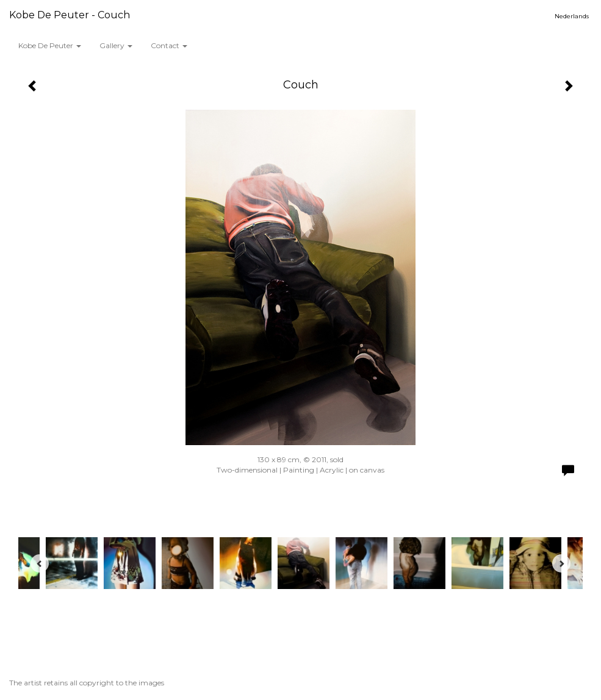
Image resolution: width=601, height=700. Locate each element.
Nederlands (572, 16)
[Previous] (40, 563)
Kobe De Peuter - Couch (70, 15)
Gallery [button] (116, 45)
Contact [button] (169, 45)
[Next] (561, 563)
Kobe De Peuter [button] (50, 45)
